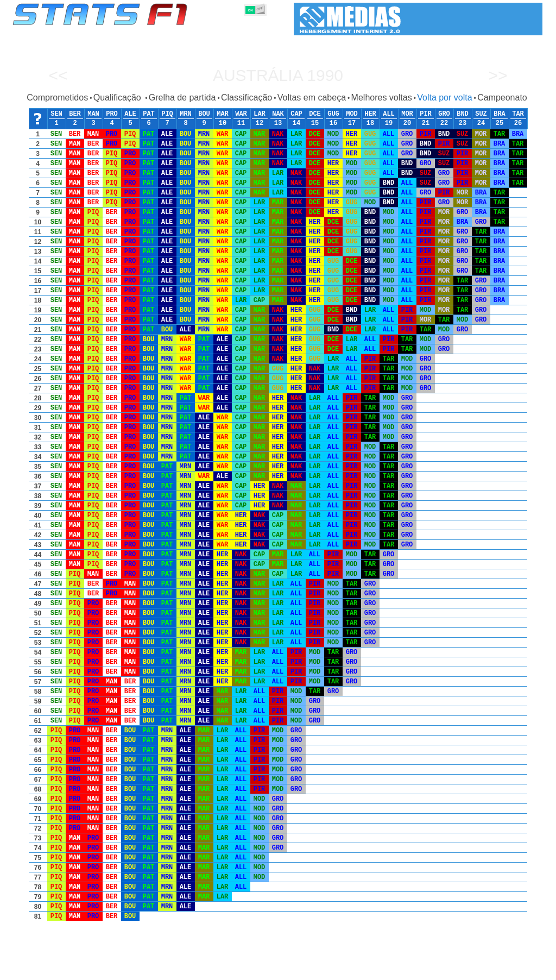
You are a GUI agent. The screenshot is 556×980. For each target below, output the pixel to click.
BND (463, 114)
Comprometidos (57, 98)
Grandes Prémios (152, 970)
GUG (333, 114)
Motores (286, 970)
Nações (350, 970)
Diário (420, 970)
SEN (56, 114)
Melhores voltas (382, 98)
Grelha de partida (182, 98)
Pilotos (201, 970)
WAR (241, 114)
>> (498, 75)
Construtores (242, 970)
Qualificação (119, 98)
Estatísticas (49, 970)
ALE (130, 114)
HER (370, 114)
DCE (315, 114)
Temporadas (96, 970)
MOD (352, 114)
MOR (407, 114)
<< (58, 75)
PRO (112, 114)
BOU (204, 114)
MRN (186, 114)
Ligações (453, 970)
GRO (444, 114)
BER (75, 114)
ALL (389, 114)
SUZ (481, 114)
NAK (278, 114)
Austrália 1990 (278, 75)
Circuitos (386, 970)
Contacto (522, 970)
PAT (149, 114)
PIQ (167, 114)
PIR (426, 114)
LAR (260, 114)
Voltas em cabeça (312, 98)
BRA (500, 114)
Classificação (247, 98)
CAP (296, 114)
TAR (518, 114)
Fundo (488, 970)
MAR (223, 114)
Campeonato (502, 98)
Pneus (319, 970)
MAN (93, 114)
